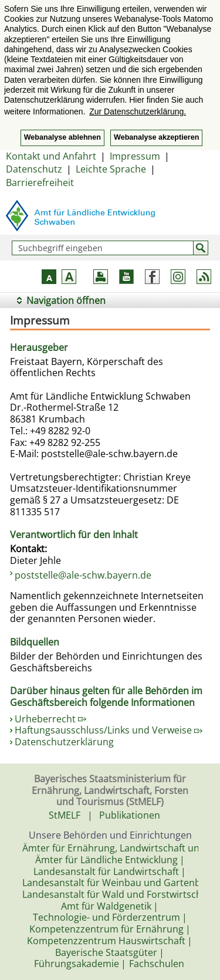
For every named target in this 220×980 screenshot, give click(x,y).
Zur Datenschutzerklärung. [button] (138, 111)
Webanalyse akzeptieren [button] (156, 137)
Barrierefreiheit (40, 183)
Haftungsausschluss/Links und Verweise (109, 730)
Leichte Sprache (111, 169)
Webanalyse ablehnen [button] (62, 137)
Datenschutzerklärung (64, 742)
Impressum (135, 156)
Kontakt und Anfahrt (51, 156)
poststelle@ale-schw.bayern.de (83, 575)
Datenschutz (34, 169)
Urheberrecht (50, 719)
